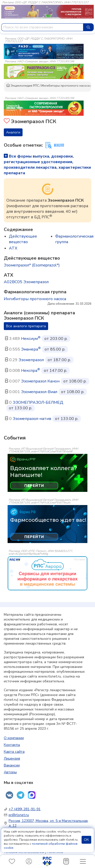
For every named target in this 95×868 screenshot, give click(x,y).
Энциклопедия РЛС (23, 86)
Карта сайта (14, 752)
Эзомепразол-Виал (39, 392)
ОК (86, 840)
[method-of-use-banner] (44, 51)
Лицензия (12, 758)
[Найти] (88, 27)
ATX (13, 248)
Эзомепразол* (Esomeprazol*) (32, 265)
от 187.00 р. (59, 360)
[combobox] (42, 27)
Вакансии (12, 765)
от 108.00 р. (75, 381)
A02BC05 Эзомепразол (26, 282)
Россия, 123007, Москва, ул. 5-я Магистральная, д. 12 (49, 823)
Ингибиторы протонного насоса (65, 86)
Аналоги (13, 132)
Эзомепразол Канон (40, 381)
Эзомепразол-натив (32, 419)
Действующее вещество (23, 239)
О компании (14, 738)
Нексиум (31, 339)
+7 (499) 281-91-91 (25, 809)
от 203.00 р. (56, 339)
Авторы (10, 772)
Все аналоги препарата (26, 326)
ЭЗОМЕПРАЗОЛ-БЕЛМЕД (38, 402)
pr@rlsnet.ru (19, 815)
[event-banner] (48, 573)
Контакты (12, 745)
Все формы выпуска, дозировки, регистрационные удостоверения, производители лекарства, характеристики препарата (47, 165)
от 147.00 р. (55, 371)
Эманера (31, 349)
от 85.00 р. (55, 349)
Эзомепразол (31, 360)
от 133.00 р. (21, 408)
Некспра (31, 371)
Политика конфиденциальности (33, 854)
